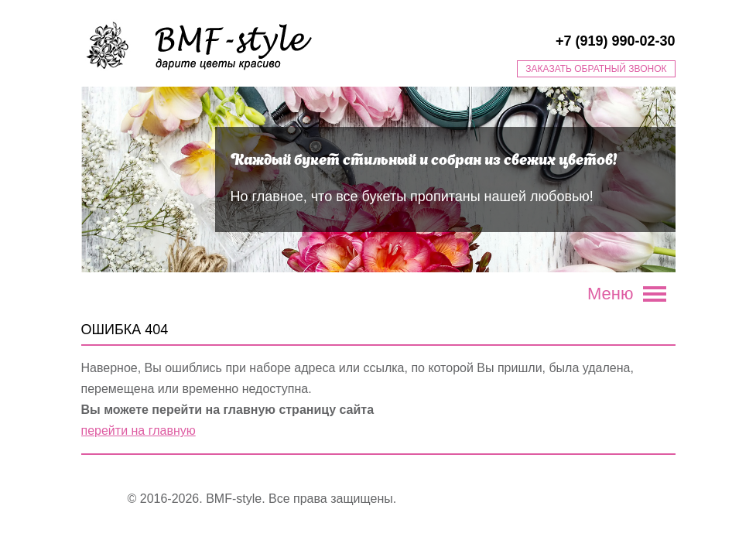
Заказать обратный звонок (596, 69)
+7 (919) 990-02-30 (616, 41)
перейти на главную (139, 431)
